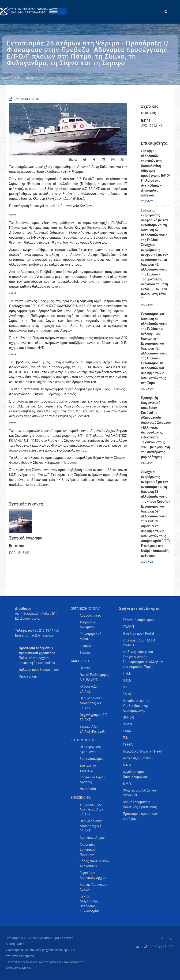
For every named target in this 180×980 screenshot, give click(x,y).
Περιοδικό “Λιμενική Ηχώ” (142, 751)
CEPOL (128, 724)
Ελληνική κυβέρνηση (138, 620)
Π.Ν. (126, 738)
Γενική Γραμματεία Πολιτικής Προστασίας (140, 805)
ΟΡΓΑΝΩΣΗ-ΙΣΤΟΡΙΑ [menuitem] (86, 609)
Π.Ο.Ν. (127, 680)
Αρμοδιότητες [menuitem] (90, 615)
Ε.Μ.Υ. (127, 784)
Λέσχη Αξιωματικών (138, 758)
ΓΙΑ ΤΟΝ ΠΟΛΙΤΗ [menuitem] (83, 740)
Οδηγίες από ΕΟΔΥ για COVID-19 (139, 793)
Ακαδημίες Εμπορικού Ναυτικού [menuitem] (88, 849)
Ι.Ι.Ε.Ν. (127, 674)
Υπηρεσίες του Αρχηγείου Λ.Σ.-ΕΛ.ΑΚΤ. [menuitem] (91, 809)
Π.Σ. (126, 687)
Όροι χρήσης (28, 676)
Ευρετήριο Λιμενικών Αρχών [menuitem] (93, 875)
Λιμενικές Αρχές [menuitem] (92, 838)
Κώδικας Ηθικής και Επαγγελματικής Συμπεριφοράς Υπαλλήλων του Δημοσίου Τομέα (143, 659)
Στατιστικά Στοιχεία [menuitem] (88, 768)
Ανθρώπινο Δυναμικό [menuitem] (88, 625)
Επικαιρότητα (34, 78)
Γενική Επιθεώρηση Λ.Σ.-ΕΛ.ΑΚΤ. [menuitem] (94, 677)
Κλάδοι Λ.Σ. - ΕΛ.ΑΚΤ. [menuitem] (89, 689)
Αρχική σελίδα (11, 78)
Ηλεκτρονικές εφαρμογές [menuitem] (90, 749)
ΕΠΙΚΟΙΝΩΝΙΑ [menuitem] (81, 798)
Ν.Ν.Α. (127, 765)
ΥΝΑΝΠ (128, 627)
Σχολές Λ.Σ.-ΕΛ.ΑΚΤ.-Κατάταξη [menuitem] (93, 729)
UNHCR (128, 717)
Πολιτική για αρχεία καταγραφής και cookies (37, 660)
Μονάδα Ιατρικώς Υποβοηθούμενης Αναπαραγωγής (136, 706)
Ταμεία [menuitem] (85, 652)
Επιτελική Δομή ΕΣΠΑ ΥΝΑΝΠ (139, 643)
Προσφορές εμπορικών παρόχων (140, 816)
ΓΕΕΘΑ (128, 745)
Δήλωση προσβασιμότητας (39, 670)
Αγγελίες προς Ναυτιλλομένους (135, 774)
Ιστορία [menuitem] (85, 646)
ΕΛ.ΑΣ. (128, 694)
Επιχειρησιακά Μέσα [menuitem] (91, 636)
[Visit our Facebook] (162, 939)
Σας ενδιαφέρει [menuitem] (91, 759)
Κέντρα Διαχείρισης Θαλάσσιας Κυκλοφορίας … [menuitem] (91, 904)
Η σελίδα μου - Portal (138, 633)
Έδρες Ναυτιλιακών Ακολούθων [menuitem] (95, 864)
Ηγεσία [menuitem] (85, 668)
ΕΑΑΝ (127, 731)
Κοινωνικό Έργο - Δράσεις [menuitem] (92, 780)
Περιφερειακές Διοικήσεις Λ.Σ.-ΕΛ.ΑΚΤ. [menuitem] (92, 703)
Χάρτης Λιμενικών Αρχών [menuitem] (93, 887)
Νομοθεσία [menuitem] (88, 789)
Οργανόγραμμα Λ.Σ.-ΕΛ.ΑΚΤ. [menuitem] (94, 717)
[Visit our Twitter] (171, 939)
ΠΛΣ (146, 121)
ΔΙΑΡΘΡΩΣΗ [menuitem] (80, 661)
